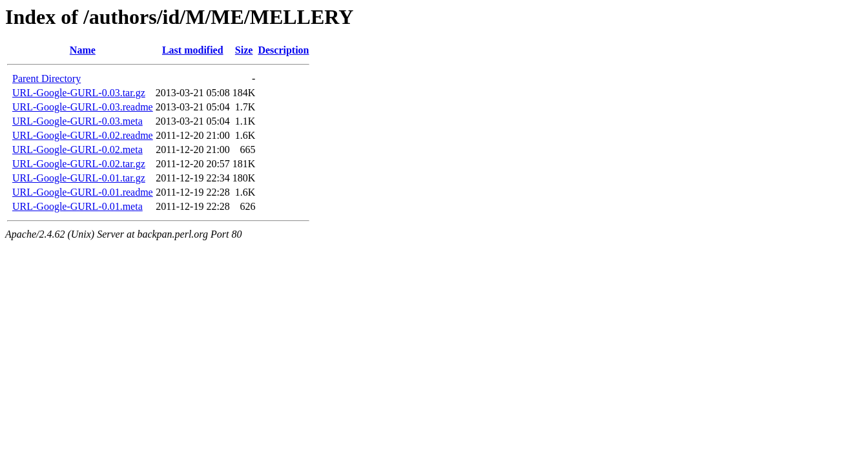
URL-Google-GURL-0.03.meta (77, 121)
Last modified (193, 50)
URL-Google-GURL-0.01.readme (83, 192)
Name (83, 50)
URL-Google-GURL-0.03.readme (83, 107)
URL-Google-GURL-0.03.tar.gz (79, 93)
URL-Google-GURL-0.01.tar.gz (79, 178)
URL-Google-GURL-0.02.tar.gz (79, 164)
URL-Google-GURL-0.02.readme (83, 135)
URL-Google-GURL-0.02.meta (77, 150)
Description (283, 50)
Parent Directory (46, 78)
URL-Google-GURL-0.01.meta (77, 206)
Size (244, 50)
